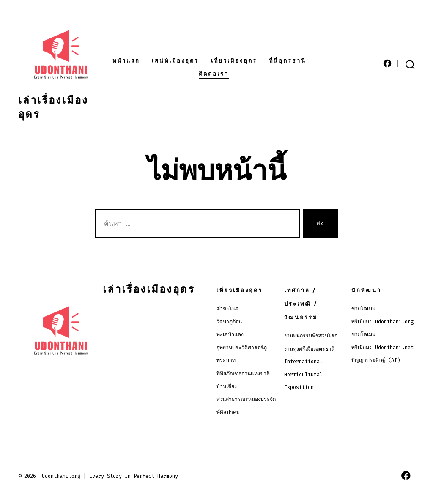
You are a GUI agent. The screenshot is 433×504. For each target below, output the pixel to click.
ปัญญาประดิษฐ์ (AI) (376, 360)
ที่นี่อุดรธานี (288, 61)
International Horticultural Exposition (303, 374)
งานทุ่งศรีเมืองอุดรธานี (309, 349)
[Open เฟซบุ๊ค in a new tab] (387, 63)
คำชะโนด (228, 309)
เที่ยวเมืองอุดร (234, 61)
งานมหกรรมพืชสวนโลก (311, 336)
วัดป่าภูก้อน (229, 322)
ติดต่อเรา (214, 74)
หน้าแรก (126, 61)
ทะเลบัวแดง (230, 334)
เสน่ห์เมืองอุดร (175, 61)
